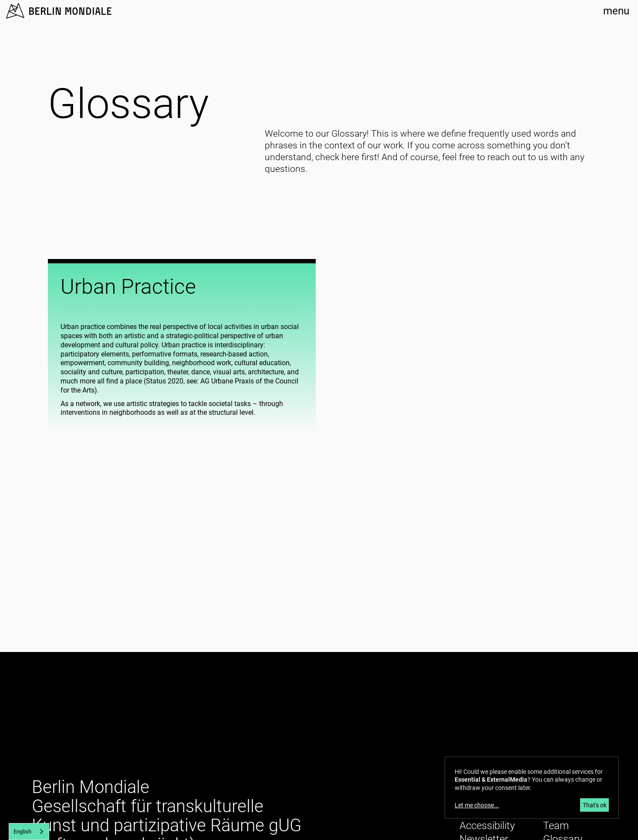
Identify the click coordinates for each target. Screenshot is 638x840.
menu (616, 11)
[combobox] (29, 832)
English (22, 832)
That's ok (595, 805)
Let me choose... (477, 805)
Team (556, 826)
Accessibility (487, 826)
